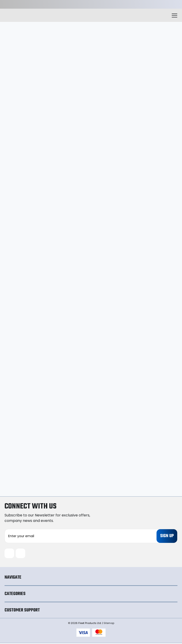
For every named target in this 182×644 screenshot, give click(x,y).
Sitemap (109, 624)
